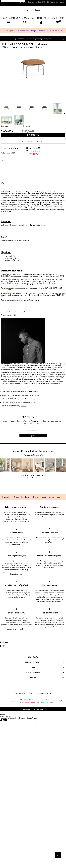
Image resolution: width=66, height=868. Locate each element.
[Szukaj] (25, 22)
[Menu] (8, 22)
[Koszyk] (58, 22)
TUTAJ (8, 290)
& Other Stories (29, 18)
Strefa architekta (46, 18)
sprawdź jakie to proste (28, 402)
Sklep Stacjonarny (11, 18)
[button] (65, 113)
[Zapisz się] (33, 436)
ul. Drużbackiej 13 (37, 455)
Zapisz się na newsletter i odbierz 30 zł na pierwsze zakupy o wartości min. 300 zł (33, 31)
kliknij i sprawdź (34, 391)
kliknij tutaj (24, 406)
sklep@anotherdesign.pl (36, 295)
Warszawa (27, 455)
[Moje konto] (41, 22)
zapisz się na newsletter (36, 399)
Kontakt (60, 18)
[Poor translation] (5, 720)
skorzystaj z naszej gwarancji (31, 395)
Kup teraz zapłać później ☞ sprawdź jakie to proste (33, 39)
